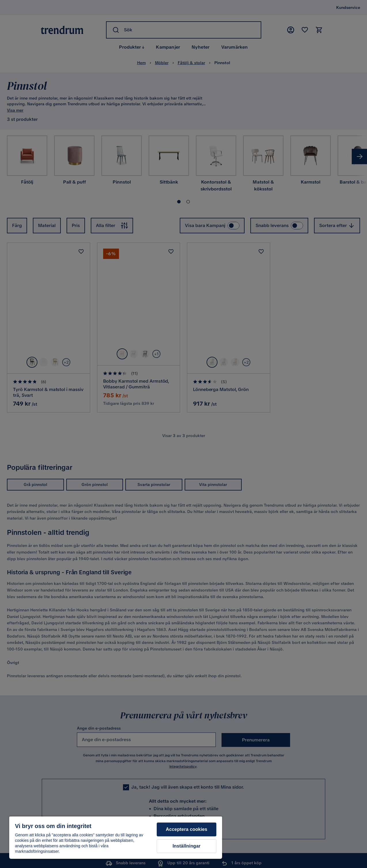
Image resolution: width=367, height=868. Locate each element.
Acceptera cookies (187, 829)
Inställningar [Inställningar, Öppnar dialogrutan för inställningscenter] (187, 846)
